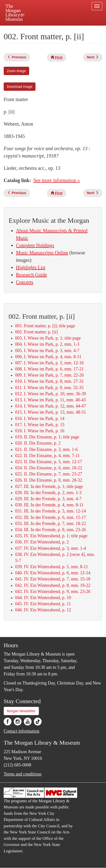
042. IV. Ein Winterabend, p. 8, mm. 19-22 (53, 585)
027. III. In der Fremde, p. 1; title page (49, 487)
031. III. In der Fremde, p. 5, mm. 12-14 (51, 511)
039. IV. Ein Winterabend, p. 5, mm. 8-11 (52, 567)
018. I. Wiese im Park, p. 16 (40, 431)
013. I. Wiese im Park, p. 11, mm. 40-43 (50, 400)
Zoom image (16, 71)
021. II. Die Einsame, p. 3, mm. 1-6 (46, 449)
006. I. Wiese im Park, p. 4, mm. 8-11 (48, 357)
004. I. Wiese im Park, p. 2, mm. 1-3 (47, 344)
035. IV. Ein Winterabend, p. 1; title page (51, 536)
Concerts (25, 282)
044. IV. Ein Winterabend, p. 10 (43, 598)
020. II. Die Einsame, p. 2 (38, 443)
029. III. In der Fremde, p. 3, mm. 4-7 (48, 499)
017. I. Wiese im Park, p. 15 (40, 425)
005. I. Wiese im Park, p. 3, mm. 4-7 (47, 351)
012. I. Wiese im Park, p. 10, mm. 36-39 (51, 394)
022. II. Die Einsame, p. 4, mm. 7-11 (47, 456)
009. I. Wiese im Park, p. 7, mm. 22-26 (49, 375)
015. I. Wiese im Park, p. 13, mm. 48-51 (51, 412)
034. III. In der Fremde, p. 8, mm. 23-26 (51, 530)
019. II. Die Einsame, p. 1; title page (47, 437)
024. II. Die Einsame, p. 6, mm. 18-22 (49, 468)
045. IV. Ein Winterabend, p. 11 (43, 604)
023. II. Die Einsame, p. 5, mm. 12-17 (49, 462)
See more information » (57, 180)
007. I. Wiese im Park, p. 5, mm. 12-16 (49, 363)
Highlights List (31, 267)
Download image (20, 87)
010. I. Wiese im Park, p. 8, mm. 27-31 (49, 381)
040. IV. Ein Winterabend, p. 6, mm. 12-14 (53, 573)
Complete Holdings (35, 245)
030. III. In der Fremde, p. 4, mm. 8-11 (49, 505)
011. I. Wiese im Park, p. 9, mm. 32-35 (49, 388)
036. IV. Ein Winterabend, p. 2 (42, 542)
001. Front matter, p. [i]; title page (45, 326)
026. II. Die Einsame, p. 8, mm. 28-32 (49, 480)
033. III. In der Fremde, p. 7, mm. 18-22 (51, 524)
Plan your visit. (12, 29)
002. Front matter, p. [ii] (36, 332)
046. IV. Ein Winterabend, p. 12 (43, 610)
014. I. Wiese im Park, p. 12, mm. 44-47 (51, 406)
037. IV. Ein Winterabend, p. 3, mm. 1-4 (51, 548)
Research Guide (31, 275)
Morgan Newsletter (21, 711)
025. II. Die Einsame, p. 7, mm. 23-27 (49, 474)
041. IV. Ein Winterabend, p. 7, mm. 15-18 (53, 579)
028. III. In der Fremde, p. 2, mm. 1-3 (48, 493)
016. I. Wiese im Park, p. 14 (40, 419)
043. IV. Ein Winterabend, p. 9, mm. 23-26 (53, 592)
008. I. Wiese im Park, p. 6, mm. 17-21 (49, 369)
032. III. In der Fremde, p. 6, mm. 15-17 (51, 517)
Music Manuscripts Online (42, 253)
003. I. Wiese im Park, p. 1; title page (48, 338)
